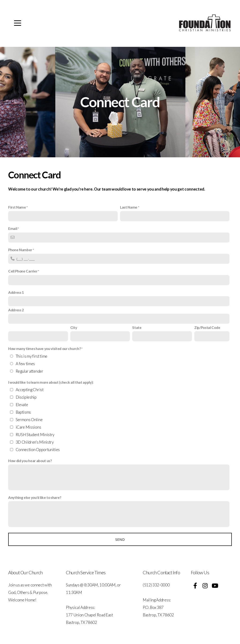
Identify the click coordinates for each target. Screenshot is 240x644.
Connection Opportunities (38, 450)
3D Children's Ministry (35, 442)
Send (120, 539)
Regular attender (30, 371)
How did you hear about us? (30, 461)
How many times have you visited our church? (44, 349)
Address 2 (16, 310)
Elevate (22, 405)
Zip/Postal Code (207, 328)
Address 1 (16, 292)
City (74, 328)
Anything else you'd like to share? (35, 497)
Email (13, 228)
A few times (25, 364)
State (137, 328)
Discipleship (26, 397)
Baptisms (23, 412)
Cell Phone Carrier (23, 271)
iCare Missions (28, 427)
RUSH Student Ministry (35, 435)
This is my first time (32, 356)
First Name (17, 207)
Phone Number (20, 250)
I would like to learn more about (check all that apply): (51, 382)
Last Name (129, 207)
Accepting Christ (30, 390)
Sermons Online (29, 420)
